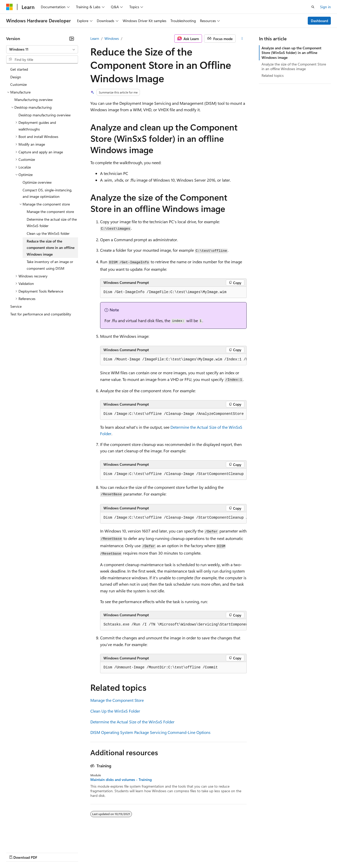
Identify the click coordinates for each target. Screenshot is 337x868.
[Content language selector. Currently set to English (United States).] (30, 840)
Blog (70, 852)
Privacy (112, 852)
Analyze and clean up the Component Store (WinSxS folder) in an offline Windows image (291, 53)
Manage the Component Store (117, 700)
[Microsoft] (9, 7)
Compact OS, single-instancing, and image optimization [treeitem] (47, 193)
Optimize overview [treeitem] (37, 182)
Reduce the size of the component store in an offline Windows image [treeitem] (51, 248)
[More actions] (242, 39)
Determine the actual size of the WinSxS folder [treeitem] (52, 223)
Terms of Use (187, 852)
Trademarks (213, 852)
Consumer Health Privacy (147, 852)
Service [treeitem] (16, 306)
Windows (112, 38)
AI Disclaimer (16, 852)
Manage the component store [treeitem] (50, 212)
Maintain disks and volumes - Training (121, 780)
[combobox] (42, 49)
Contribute (92, 852)
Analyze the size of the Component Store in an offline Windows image (294, 66)
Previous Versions (47, 852)
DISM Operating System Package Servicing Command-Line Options (150, 732)
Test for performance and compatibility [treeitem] (41, 314)
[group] (173, 360)
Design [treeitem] (16, 77)
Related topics (273, 75)
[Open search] (313, 7)
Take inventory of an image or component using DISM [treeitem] (50, 265)
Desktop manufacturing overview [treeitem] (45, 115)
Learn (95, 38)
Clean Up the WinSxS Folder (115, 711)
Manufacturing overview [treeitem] (33, 100)
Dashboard (319, 21)
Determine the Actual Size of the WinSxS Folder (132, 722)
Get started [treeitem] (19, 69)
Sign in (325, 7)
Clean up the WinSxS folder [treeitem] (48, 233)
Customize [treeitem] (18, 84)
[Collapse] (72, 39)
